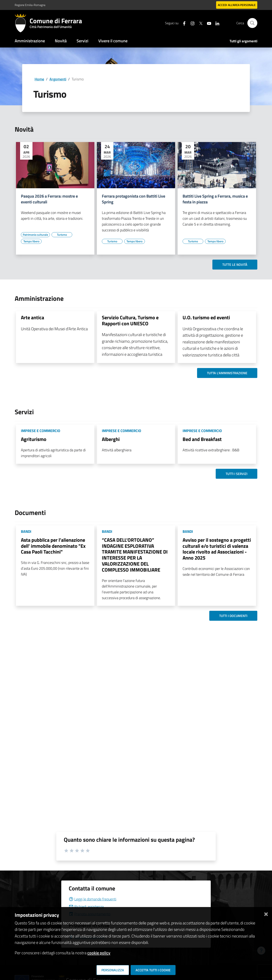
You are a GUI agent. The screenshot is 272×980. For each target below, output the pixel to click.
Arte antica (32, 317)
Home (39, 79)
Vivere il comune (113, 41)
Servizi (82, 41)
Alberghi (111, 439)
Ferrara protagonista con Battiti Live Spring (134, 199)
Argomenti (58, 79)
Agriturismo (34, 439)
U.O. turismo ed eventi (206, 317)
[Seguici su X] (199, 23)
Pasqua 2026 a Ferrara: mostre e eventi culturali (49, 199)
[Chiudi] (266, 913)
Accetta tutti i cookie (153, 970)
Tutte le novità (235, 265)
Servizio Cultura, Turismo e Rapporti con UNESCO (130, 320)
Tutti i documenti (233, 616)
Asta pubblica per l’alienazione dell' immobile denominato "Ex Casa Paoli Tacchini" (53, 546)
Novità (61, 41)
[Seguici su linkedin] (216, 23)
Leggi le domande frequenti (93, 899)
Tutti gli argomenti (243, 41)
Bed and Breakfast (202, 439)
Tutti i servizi (236, 474)
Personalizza (113, 970)
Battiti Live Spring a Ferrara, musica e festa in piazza (215, 199)
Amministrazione (30, 41)
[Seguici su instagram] (191, 23)
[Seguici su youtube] (207, 23)
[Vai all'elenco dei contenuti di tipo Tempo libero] (31, 241)
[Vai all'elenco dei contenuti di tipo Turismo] (62, 235)
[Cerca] (252, 23)
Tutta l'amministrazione (227, 373)
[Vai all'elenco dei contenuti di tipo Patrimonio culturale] (35, 235)
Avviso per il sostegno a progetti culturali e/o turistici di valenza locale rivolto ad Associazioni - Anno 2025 (217, 549)
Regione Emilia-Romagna (30, 5)
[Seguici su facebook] (183, 23)
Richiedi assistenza (86, 907)
